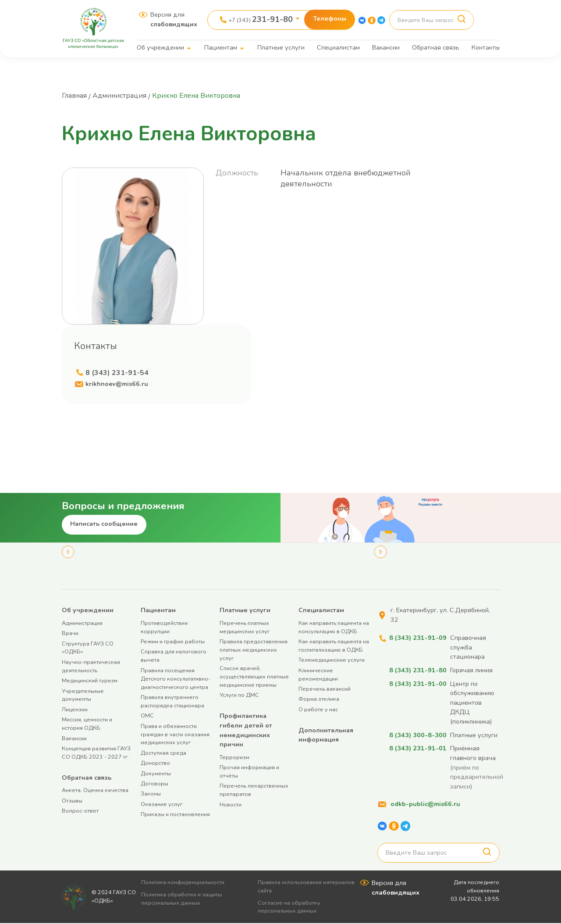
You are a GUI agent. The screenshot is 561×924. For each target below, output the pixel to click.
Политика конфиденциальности (186, 883)
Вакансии (386, 47)
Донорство (155, 763)
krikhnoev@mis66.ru (117, 384)
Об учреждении (160, 47)
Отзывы (72, 801)
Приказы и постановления (175, 815)
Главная (75, 96)
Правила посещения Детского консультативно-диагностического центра (176, 679)
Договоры (154, 784)
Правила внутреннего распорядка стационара (172, 702)
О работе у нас (318, 710)
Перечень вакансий (325, 689)
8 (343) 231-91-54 (117, 373)
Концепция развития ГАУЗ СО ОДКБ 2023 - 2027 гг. (96, 753)
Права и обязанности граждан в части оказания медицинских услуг (175, 735)
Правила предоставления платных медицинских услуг (254, 650)
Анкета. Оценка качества (95, 790)
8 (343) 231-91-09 (418, 638)
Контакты (486, 47)
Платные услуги (281, 47)
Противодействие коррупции (164, 628)
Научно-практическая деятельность (91, 667)
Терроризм (234, 758)
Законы (151, 794)
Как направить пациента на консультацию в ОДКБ (334, 628)
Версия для (174, 19)
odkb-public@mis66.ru (425, 804)
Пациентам (221, 47)
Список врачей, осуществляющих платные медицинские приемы (254, 677)
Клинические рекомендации (318, 675)
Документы (156, 774)
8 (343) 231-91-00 (418, 684)
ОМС (147, 716)
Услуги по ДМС (239, 696)
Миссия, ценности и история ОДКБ (87, 724)
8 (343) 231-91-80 (418, 671)
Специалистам (338, 47)
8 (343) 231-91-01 (418, 749)
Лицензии (75, 710)
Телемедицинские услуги (332, 661)
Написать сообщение (104, 524)
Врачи (70, 633)
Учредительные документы (83, 696)
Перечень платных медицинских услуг (245, 628)
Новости (231, 805)
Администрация (121, 96)
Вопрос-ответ (80, 811)
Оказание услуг (162, 804)
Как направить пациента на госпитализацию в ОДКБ (334, 646)
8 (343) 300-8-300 (418, 735)
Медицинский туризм (90, 681)
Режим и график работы (173, 642)
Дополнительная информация (326, 735)
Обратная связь (436, 47)
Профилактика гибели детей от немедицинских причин (246, 730)
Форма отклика (319, 700)
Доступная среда (163, 753)
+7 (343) (261, 19)
